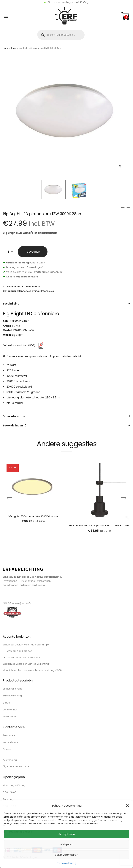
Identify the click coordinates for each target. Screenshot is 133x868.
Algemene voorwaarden (17, 766)
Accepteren (67, 834)
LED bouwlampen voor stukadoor (21, 657)
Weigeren (66, 844)
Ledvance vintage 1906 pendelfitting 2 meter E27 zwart (100, 525)
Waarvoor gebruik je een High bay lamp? (26, 645)
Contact (8, 749)
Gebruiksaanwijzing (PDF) (24, 345)
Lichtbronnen (10, 710)
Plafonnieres (47, 291)
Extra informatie (14, 416)
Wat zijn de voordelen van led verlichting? (26, 664)
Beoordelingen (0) (15, 426)
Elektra (6, 703)
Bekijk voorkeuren (66, 855)
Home (6, 48)
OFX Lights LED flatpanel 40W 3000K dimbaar (33, 516)
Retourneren (10, 735)
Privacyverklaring (66, 863)
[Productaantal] (8, 252)
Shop (14, 48)
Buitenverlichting (12, 696)
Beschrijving (11, 304)
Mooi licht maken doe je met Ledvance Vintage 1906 (32, 670)
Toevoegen (33, 252)
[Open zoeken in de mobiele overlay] (61, 35)
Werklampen (10, 716)
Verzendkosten (11, 742)
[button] (127, 806)
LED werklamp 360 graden (17, 651)
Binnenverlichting (29, 291)
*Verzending (10, 760)
